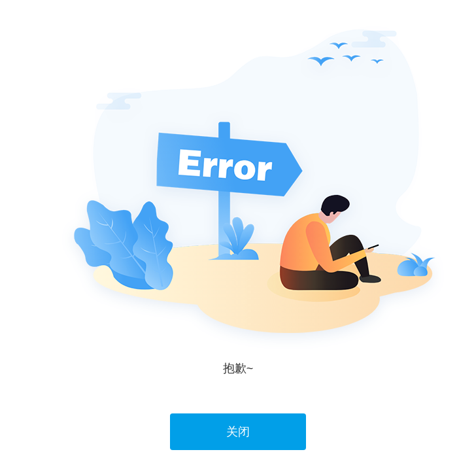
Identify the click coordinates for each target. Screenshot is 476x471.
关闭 (238, 432)
